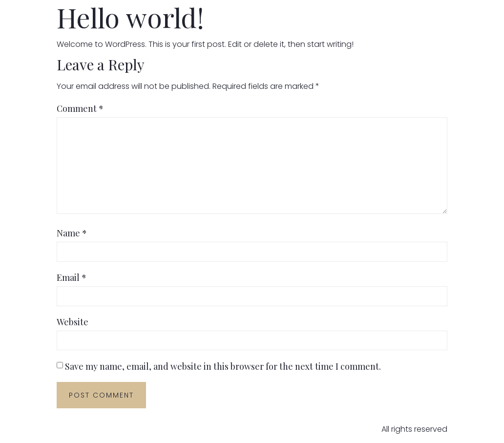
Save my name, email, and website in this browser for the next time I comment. (223, 366)
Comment (80, 108)
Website (73, 322)
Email (72, 277)
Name (72, 233)
